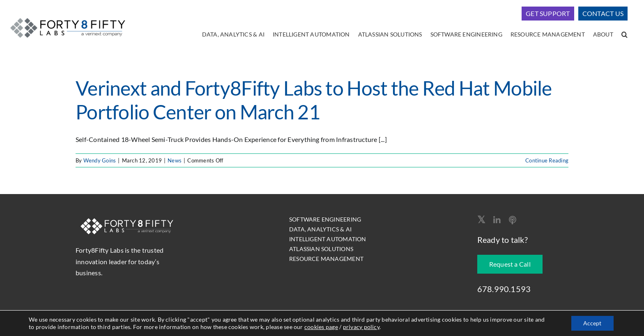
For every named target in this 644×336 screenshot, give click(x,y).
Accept (592, 323)
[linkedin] (497, 220)
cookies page (321, 327)
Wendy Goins (100, 160)
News (175, 160)
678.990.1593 (504, 289)
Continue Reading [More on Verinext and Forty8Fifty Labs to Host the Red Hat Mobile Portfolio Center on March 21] (547, 160)
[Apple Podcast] (513, 220)
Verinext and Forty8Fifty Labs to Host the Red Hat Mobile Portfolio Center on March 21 (314, 100)
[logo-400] (68, 17)
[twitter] (481, 219)
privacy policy (361, 327)
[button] (624, 35)
